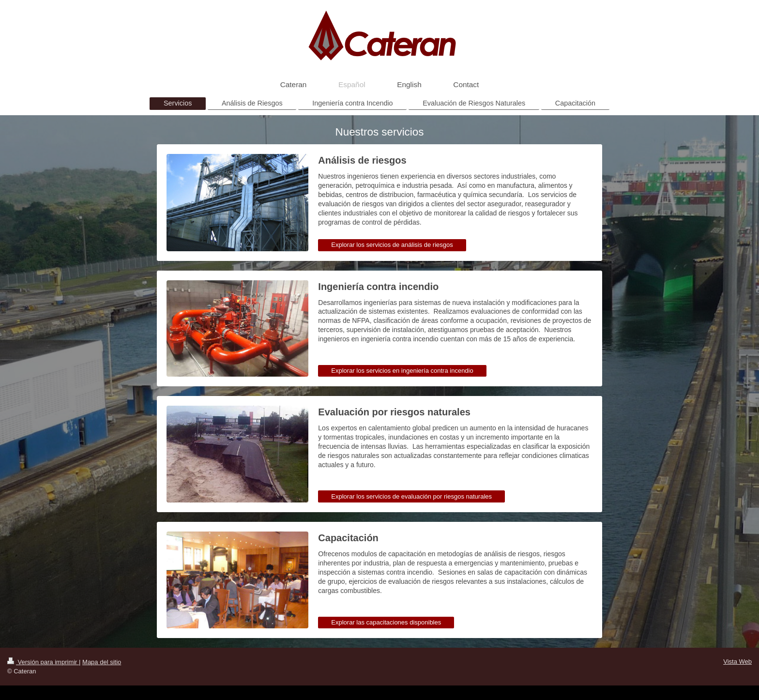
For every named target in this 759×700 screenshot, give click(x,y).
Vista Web (737, 662)
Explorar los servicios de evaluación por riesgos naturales (411, 496)
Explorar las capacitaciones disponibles (386, 622)
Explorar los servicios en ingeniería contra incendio (402, 371)
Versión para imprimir (43, 662)
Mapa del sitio (102, 662)
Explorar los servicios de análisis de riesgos (392, 245)
